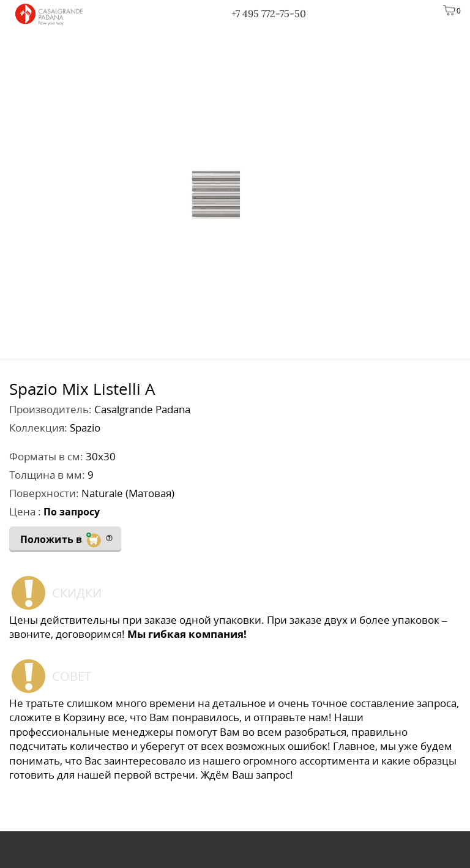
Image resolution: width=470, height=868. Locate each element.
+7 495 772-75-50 (269, 13)
